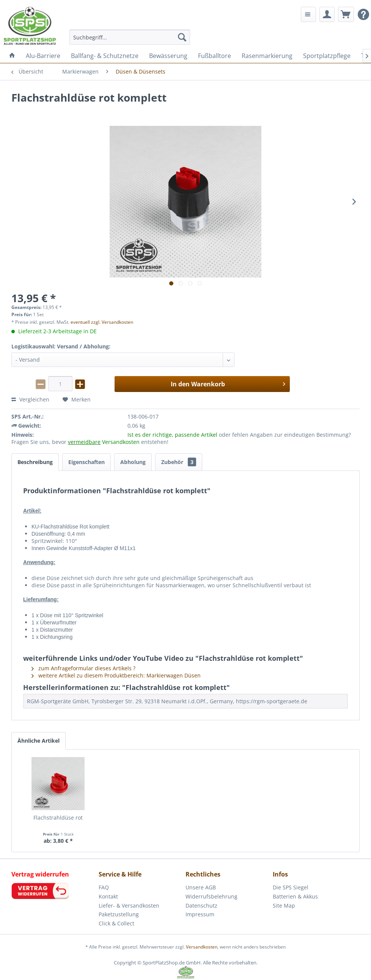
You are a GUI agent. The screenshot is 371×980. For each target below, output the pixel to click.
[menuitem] (130, 37)
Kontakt (108, 896)
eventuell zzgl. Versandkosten (102, 322)
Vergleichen (30, 399)
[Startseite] (12, 56)
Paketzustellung (119, 914)
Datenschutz (201, 906)
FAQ (104, 887)
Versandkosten (202, 947)
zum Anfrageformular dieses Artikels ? (83, 668)
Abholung (133, 462)
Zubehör (179, 462)
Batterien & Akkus (295, 896)
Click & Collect (116, 923)
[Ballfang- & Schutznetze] (105, 56)
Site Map (284, 906)
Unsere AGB (201, 887)
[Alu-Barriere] (43, 56)
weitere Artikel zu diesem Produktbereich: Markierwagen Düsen (116, 675)
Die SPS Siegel (291, 887)
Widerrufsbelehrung (211, 896)
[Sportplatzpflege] (327, 56)
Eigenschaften (86, 462)
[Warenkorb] (346, 14)
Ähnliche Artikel (39, 741)
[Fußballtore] (215, 56)
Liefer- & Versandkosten (129, 906)
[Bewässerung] (168, 56)
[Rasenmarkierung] (267, 56)
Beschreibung (35, 462)
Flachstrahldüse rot (58, 818)
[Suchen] (182, 37)
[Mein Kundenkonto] (327, 14)
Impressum (200, 914)
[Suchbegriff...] (130, 37)
